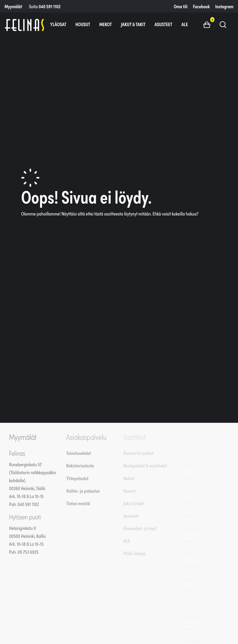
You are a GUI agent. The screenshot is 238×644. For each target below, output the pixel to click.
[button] (209, 24)
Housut (83, 24)
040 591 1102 (50, 6)
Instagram (224, 6)
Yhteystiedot (77, 478)
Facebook (201, 6)
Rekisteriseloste (80, 465)
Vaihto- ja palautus (83, 491)
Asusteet (164, 24)
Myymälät (13, 6)
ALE (185, 24)
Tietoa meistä (78, 503)
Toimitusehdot (79, 453)
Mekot (106, 24)
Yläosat (58, 24)
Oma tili (181, 6)
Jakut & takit (133, 24)
